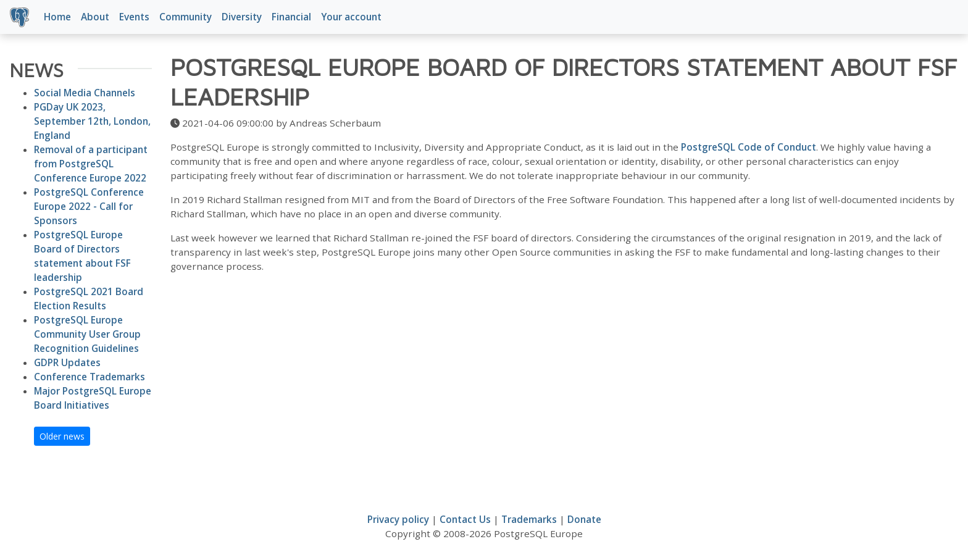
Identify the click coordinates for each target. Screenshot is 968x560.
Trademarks (529, 519)
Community (186, 17)
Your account (351, 17)
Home (57, 17)
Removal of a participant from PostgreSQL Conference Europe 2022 (91, 164)
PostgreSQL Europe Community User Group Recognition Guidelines (87, 334)
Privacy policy (398, 519)
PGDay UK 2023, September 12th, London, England (92, 121)
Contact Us (465, 519)
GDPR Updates (67, 362)
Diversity (242, 17)
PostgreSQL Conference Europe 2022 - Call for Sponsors (89, 206)
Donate (584, 519)
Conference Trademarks (90, 377)
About (95, 17)
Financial (291, 17)
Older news (62, 436)
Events (134, 17)
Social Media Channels (85, 93)
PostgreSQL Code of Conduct (749, 147)
